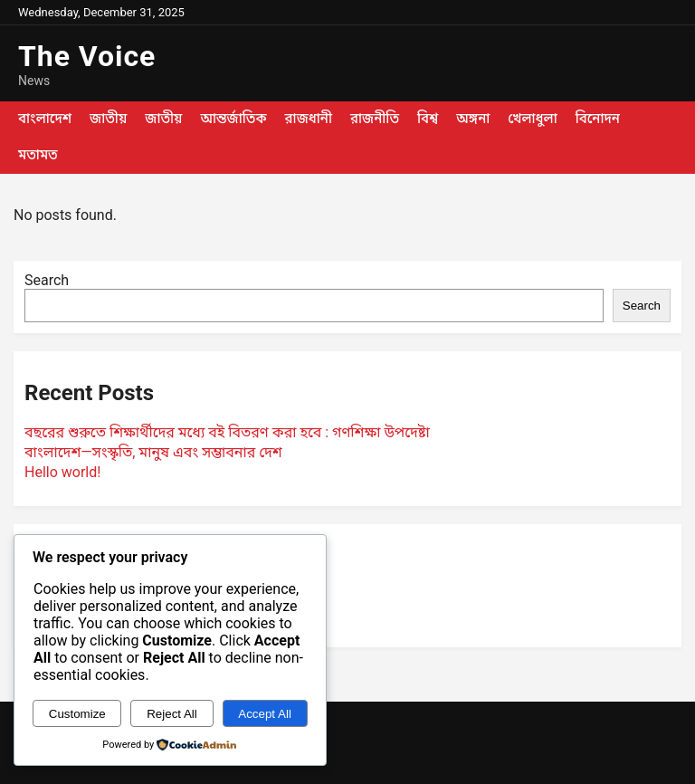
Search (47, 280)
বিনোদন (598, 119)
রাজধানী (309, 119)
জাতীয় (108, 119)
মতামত (38, 155)
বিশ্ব (428, 119)
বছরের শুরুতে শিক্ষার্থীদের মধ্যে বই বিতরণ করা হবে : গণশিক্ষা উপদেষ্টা (227, 432)
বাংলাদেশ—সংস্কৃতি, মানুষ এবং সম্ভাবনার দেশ (153, 452)
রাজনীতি (375, 119)
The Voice (87, 56)
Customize (77, 714)
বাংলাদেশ (45, 119)
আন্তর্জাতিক (233, 119)
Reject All (172, 714)
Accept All (265, 714)
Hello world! (62, 472)
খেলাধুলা (532, 119)
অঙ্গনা (473, 119)
